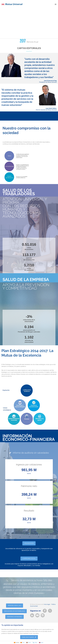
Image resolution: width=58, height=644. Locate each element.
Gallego (35, 643)
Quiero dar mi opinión (29, 637)
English (41, 643)
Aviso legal (47, 604)
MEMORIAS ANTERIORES (14, 617)
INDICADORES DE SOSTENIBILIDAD (14, 611)
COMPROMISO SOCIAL (29, 559)
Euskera (29, 643)
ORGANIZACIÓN (29, 543)
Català (22, 643)
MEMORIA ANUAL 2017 (15, 605)
